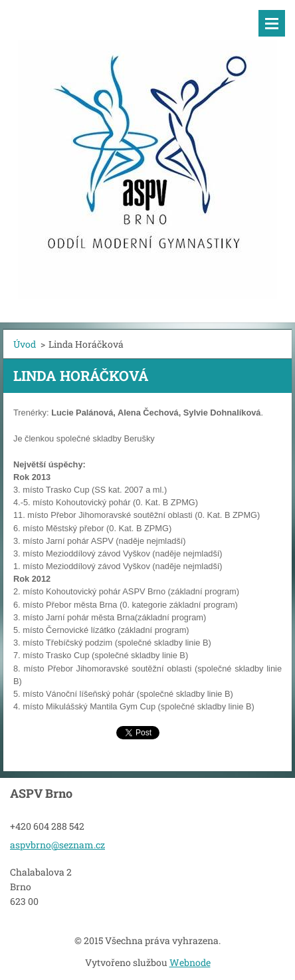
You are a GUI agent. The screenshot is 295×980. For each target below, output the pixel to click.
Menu (272, 23)
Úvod (25, 344)
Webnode (190, 962)
